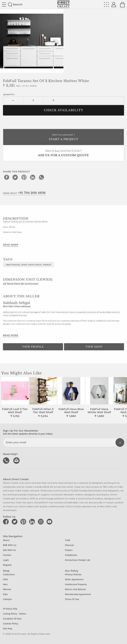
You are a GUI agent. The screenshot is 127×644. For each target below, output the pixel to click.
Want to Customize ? (64, 137)
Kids (5, 594)
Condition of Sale (12, 619)
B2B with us (10, 545)
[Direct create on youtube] (50, 522)
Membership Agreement (78, 594)
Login (6, 560)
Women (7, 589)
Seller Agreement (74, 580)
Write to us (17, 460)
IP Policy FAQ (10, 609)
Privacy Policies (73, 575)
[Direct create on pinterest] (24, 522)
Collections (9, 575)
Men (5, 584)
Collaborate (71, 555)
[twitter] (15, 177)
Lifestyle (7, 599)
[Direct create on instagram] (41, 522)
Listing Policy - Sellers (15, 614)
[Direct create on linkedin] (33, 522)
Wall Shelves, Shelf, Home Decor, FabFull (29, 265)
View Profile (33, 347)
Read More (11, 245)
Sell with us (9, 550)
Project (69, 550)
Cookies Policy (11, 624)
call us (7, 460)
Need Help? (24, 193)
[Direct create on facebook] (7, 522)
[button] (124, 397)
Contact (7, 555)
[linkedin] (33, 177)
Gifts (5, 580)
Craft (68, 540)
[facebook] (7, 177)
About (6, 540)
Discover (70, 545)
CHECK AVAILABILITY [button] (64, 110)
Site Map (8, 629)
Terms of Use (72, 599)
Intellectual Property (76, 584)
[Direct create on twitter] (15, 522)
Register (7, 565)
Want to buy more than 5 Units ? (64, 153)
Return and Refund (75, 589)
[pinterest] (24, 177)
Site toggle (4, 5)
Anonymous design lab (78, 560)
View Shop (94, 347)
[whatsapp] (41, 177)
